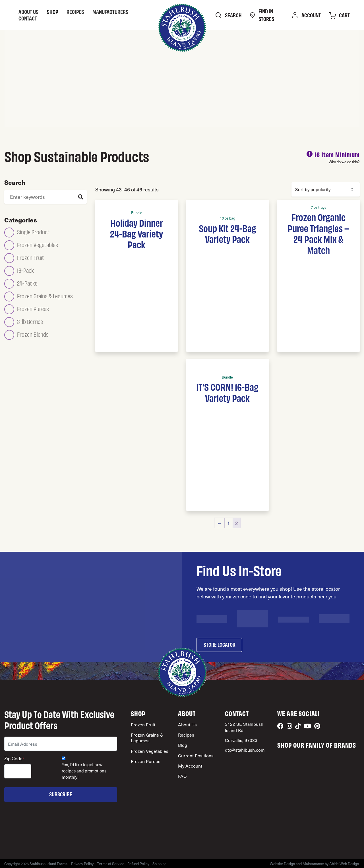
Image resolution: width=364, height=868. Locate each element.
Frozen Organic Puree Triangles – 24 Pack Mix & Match (318, 233)
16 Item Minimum (337, 154)
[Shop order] (326, 189)
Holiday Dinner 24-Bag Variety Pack (136, 233)
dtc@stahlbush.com (245, 750)
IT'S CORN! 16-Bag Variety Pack (227, 392)
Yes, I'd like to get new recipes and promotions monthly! (84, 771)
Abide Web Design (344, 864)
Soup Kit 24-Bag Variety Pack (227, 233)
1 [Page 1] (229, 523)
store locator (220, 644)
